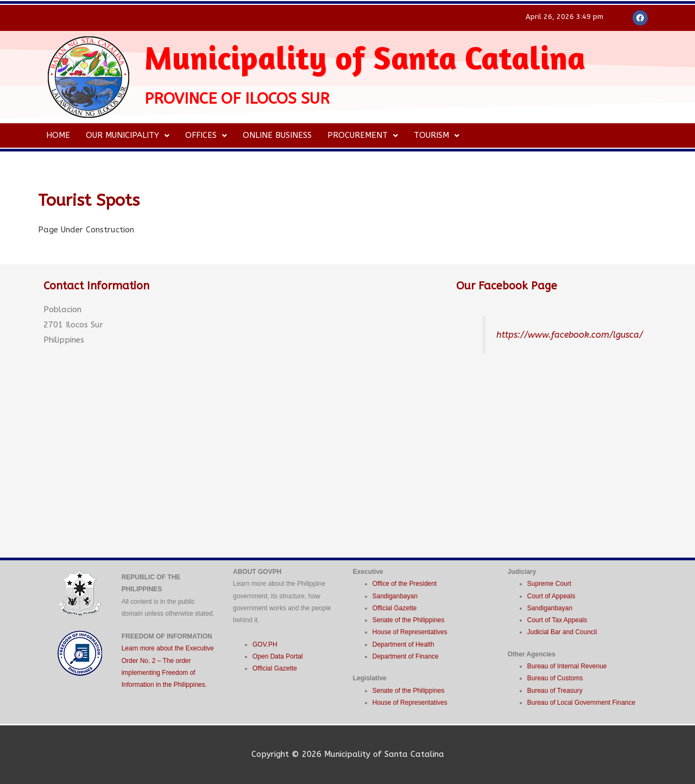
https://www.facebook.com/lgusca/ (570, 335)
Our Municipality (128, 135)
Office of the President (405, 584)
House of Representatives (410, 632)
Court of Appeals (551, 596)
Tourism (439, 135)
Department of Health (403, 644)
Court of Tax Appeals (557, 620)
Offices (207, 135)
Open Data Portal (278, 656)
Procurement (365, 135)
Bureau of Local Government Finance (581, 703)
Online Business (279, 135)
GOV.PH (265, 644)
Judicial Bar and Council (562, 632)
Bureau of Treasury (555, 691)
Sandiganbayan (395, 596)
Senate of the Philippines (409, 620)
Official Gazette (275, 668)
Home (58, 135)
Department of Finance (406, 656)
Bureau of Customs (555, 678)
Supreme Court (549, 584)
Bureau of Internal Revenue (567, 666)
